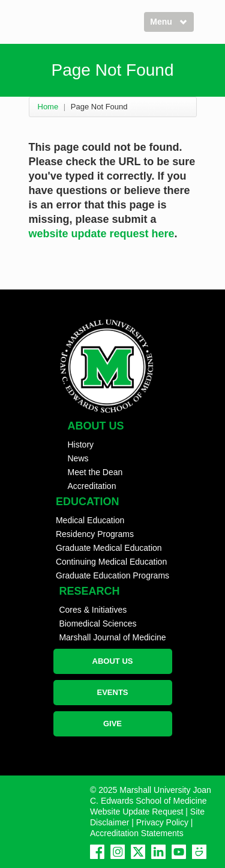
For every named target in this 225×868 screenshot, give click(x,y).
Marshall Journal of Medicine (112, 637)
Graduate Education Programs (112, 575)
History (81, 445)
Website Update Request (136, 812)
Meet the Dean (95, 472)
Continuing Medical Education (111, 562)
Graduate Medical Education (109, 548)
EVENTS (112, 692)
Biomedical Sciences (97, 624)
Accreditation (92, 486)
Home (48, 107)
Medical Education (90, 520)
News (78, 458)
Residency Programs (95, 534)
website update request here (102, 234)
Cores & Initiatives (93, 610)
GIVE (112, 724)
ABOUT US (113, 661)
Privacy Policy (162, 822)
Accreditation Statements (137, 833)
